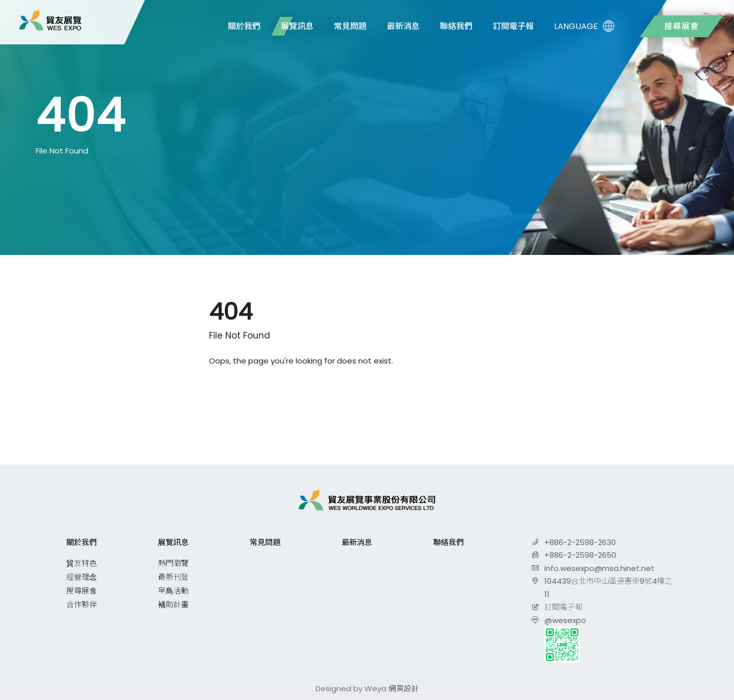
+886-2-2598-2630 (580, 542)
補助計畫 (173, 604)
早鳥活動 (173, 591)
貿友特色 (82, 563)
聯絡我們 (456, 26)
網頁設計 (404, 689)
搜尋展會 (681, 26)
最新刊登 (173, 577)
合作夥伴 (82, 604)
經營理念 (82, 577)
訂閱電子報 (513, 26)
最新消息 (403, 26)
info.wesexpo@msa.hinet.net (599, 568)
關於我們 (244, 26)
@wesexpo (565, 620)
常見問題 (350, 26)
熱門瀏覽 (173, 563)
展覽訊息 (297, 26)
